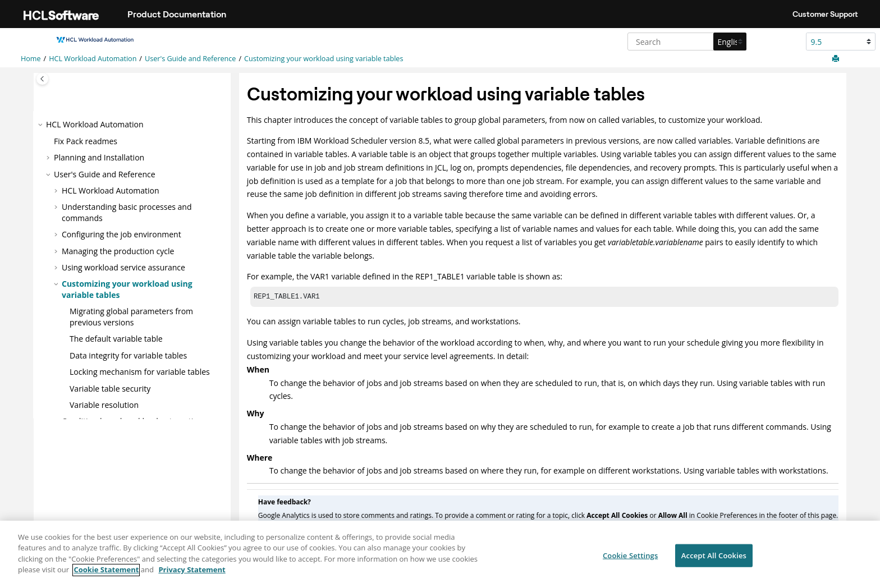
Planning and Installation (99, 157)
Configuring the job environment (122, 234)
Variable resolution (104, 405)
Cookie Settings (630, 559)
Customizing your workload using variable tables (324, 59)
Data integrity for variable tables (128, 355)
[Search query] (686, 42)
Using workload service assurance (123, 267)
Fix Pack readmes (86, 141)
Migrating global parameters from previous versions (131, 317)
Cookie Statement (106, 575)
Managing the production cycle (118, 251)
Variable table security (110, 388)
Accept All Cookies (714, 559)
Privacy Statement (192, 575)
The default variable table (116, 339)
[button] (42, 125)
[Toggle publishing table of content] (42, 79)
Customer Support (825, 14)
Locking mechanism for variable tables (140, 372)
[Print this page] (837, 59)
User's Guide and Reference (190, 59)
